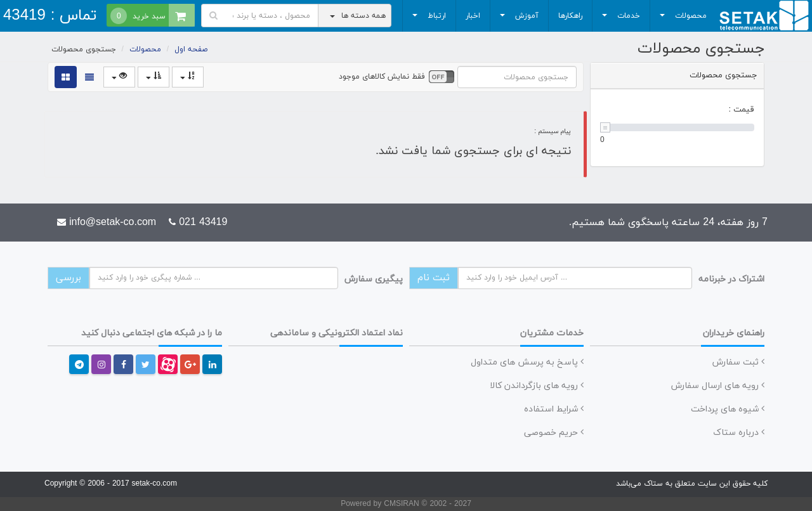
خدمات (619, 19)
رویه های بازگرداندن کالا (537, 386)
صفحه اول (191, 49)
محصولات (681, 19)
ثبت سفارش (738, 362)
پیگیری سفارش (374, 279)
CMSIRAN (403, 504)
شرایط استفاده (554, 409)
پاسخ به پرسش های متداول (527, 362)
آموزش (517, 19)
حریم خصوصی (554, 433)
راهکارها (570, 16)
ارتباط (427, 19)
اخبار (473, 16)
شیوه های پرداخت (728, 409)
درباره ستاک (739, 433)
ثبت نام (434, 278)
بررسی (69, 278)
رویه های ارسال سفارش (718, 386)
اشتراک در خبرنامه (731, 279)
